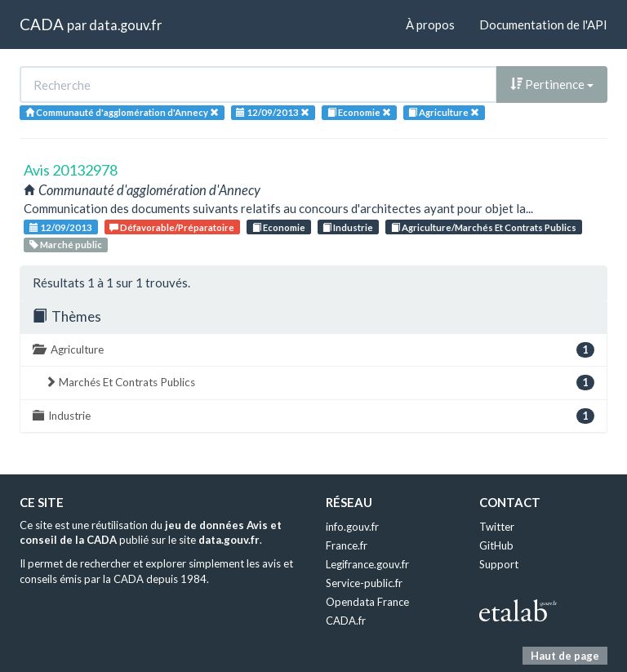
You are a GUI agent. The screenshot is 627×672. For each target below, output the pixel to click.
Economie (279, 227)
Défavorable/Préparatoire (172, 227)
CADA (42, 24)
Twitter (497, 527)
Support (499, 564)
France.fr (347, 545)
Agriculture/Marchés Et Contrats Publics (484, 227)
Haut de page (565, 656)
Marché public (66, 245)
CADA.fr (346, 621)
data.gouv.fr (125, 25)
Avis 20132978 (71, 170)
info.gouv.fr (352, 527)
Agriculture (313, 350)
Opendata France (367, 602)
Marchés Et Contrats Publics (320, 383)
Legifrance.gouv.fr (367, 564)
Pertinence (552, 84)
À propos (430, 24)
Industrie (348, 227)
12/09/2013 (61, 227)
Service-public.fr (364, 583)
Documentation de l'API (543, 24)
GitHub (496, 545)
